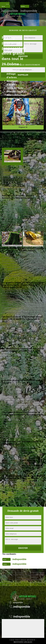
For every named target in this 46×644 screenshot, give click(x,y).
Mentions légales (23, 642)
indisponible (19, 559)
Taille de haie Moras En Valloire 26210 (23, 580)
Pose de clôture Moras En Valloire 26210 (8, 575)
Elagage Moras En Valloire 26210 (38, 574)
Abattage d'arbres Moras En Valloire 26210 (38, 580)
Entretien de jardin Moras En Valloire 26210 (8, 582)
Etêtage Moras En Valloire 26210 (23, 574)
